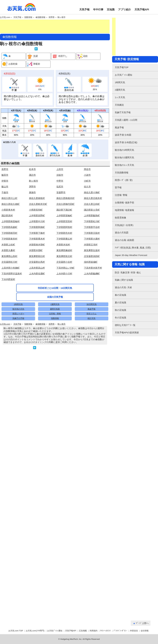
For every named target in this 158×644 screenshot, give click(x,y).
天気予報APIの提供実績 (127, 332)
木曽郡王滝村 (91, 263)
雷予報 (118, 187)
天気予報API (142, 10)
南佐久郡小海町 (92, 211)
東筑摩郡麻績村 (64, 268)
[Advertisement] (55, 26)
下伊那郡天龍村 (92, 251)
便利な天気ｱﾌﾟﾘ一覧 (125, 325)
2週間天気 (55, 371)
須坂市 (60, 193)
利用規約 (94, 631)
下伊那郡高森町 (9, 245)
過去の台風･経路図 (124, 240)
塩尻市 (60, 205)
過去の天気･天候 (123, 287)
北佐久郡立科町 (92, 222)
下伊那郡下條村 (37, 251)
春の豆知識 (120, 295)
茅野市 (32, 205)
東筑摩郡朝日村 (37, 274)
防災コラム (92, 380)
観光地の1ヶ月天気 (124, 165)
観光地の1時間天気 (124, 150)
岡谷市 (87, 187)
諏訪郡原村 (7, 234)
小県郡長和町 (36, 228)
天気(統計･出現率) (124, 225)
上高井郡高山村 (37, 286)
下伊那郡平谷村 (92, 245)
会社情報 (145, 631)
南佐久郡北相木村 (93, 216)
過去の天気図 (122, 233)
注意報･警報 (121, 195)
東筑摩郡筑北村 (64, 274)
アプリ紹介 (125, 10)
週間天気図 (55, 375)
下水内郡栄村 (8, 297)
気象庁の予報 (18, 385)
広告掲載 (83, 631)
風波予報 (91, 375)
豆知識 (111, 10)
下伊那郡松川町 (92, 239)
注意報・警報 (55, 380)
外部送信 (134, 631)
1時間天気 (18, 371)
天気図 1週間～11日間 (126, 120)
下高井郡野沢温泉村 (12, 292)
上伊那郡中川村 (37, 239)
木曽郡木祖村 (63, 263)
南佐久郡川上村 (9, 216)
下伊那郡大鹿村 (92, 257)
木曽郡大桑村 (8, 268)
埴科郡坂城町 (91, 280)
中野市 (60, 199)
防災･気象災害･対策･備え (128, 272)
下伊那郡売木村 (64, 251)
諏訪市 (32, 193)
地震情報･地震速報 (124, 210)
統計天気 (91, 385)
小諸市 (87, 193)
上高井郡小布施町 (11, 286)
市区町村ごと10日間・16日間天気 (55, 315)
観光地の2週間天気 (124, 157)
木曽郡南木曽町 (37, 263)
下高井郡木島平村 (93, 286)
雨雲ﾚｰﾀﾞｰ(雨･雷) (124, 180)
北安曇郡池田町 (92, 274)
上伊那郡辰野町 (37, 234)
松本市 (32, 187)
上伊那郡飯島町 (92, 234)
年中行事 (98, 10)
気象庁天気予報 (123, 112)
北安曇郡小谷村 (64, 280)
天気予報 (84, 10)
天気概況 (119, 105)
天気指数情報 (122, 173)
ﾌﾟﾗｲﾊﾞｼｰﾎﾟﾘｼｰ (120, 631)
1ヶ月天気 (120, 97)
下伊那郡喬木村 (37, 257)
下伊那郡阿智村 (64, 245)
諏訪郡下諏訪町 (64, 228)
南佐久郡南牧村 (37, 216)
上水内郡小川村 (64, 292)
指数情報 (28, 17)
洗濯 (32, 56)
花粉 (82, 56)
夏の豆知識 (120, 302)
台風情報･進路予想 (124, 203)
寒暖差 (33, 64)
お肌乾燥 (10, 64)
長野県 (52, 17)
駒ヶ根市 (62, 17)
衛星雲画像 (120, 218)
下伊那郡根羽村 (9, 251)
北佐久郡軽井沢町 (38, 222)
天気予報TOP (122, 67)
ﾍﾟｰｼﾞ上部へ (142, 623)
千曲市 (5, 211)
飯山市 (5, 205)
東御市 (32, 211)
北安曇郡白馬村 (37, 280)
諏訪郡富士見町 (92, 228)
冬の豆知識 (120, 318)
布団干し (59, 56)
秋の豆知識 (120, 310)
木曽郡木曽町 (36, 268)
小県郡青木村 (8, 228)
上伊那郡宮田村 (64, 239)
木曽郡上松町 (8, 263)
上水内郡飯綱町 (92, 292)
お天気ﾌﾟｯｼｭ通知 (123, 75)
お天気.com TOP (16, 631)
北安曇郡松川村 (9, 280)
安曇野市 (61, 211)
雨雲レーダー (18, 380)
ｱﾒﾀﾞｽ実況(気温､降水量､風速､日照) (133, 248)
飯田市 (5, 193)
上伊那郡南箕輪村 (11, 239)
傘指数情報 (40, 17)
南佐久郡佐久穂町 (11, 222)
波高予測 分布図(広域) (126, 142)
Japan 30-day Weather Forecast (131, 255)
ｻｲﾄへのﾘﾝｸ (105, 631)
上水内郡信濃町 (37, 292)
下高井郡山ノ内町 (65, 286)
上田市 (60, 187)
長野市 (5, 187)
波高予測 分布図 (123, 135)
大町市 (87, 199)
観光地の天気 (18, 375)
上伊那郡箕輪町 (64, 234)
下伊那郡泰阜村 (9, 257)
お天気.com (22, 9)
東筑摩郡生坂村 (92, 268)
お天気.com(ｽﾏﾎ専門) (35, 631)
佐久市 (87, 205)
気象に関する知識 (124, 280)
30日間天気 (91, 371)
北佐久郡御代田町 (65, 222)
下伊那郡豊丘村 (64, 257)
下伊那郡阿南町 (37, 245)
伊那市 (5, 199)
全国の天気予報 (55, 324)
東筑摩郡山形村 (9, 274)
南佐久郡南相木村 (65, 216)
